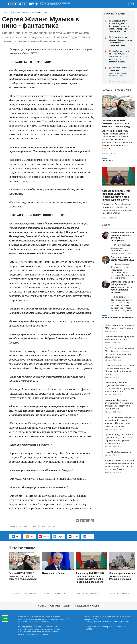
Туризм (113, 593)
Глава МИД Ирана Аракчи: (118, 452)
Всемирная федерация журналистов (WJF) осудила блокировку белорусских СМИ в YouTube (119, 404)
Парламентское (16, 593)
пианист (43, 526)
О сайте (42, 606)
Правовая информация (87, 606)
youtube (44, 536)
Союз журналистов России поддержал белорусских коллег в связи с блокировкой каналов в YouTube (119, 26)
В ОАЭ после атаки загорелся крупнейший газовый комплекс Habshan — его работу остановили (119, 422)
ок (29, 536)
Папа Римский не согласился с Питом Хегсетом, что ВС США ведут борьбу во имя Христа (120, 370)
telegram (59, 536)
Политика (107, 160)
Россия (23, 526)
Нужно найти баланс (54, 573)
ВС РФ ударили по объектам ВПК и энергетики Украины (119, 327)
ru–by (73, 536)
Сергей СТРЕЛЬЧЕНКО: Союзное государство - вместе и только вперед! (116, 123)
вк (15, 536)
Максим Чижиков (40, 13)
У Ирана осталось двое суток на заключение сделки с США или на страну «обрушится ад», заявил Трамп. (120, 465)
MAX (88, 536)
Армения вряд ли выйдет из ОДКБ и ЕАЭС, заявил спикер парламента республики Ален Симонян (119, 439)
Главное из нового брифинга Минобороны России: (119, 338)
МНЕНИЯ (106, 225)
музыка (52, 526)
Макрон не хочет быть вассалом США (122, 258)
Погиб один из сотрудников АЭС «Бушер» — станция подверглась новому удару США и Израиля (119, 352)
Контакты (55, 606)
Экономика (48, 593)
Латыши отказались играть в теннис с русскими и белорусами (123, 236)
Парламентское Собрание (117, 90)
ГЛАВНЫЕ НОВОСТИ (114, 14)
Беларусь (13, 526)
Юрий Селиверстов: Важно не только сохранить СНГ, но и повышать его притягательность (119, 56)
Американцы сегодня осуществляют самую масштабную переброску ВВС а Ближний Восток (120, 387)
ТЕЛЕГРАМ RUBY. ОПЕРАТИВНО (117, 317)
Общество (7, 13)
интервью (33, 526)
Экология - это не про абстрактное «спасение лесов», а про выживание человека (123, 287)
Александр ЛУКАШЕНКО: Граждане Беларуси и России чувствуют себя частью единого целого (116, 195)
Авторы (67, 606)
